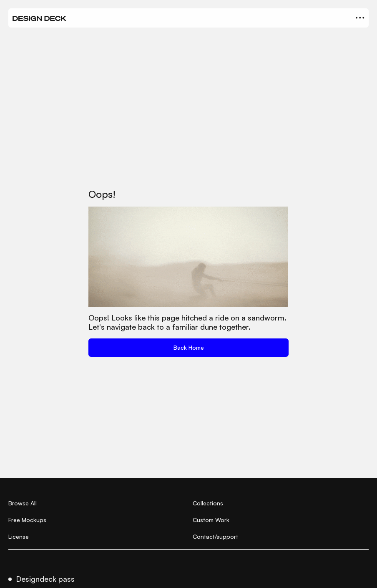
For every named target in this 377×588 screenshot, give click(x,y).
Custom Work (211, 520)
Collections (208, 503)
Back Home (189, 347)
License (19, 536)
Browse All (23, 503)
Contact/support (215, 536)
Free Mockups (27, 520)
